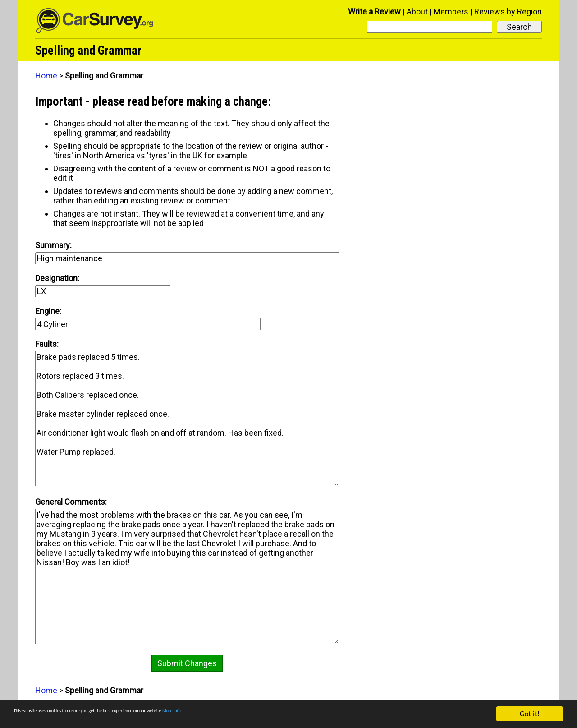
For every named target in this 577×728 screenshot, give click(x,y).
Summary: (53, 245)
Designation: (57, 278)
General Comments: (71, 502)
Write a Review (374, 12)
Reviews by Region (508, 12)
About (417, 12)
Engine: (48, 311)
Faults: (47, 344)
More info (277, 715)
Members (451, 12)
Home (46, 76)
